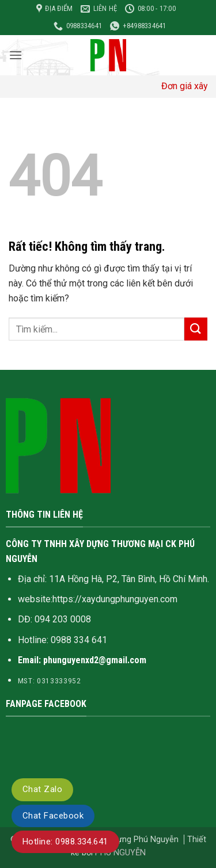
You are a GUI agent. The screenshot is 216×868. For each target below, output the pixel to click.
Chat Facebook (53, 816)
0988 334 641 (79, 640)
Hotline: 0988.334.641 (65, 842)
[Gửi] (196, 329)
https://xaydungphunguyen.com (115, 599)
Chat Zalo (42, 789)
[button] (16, 55)
